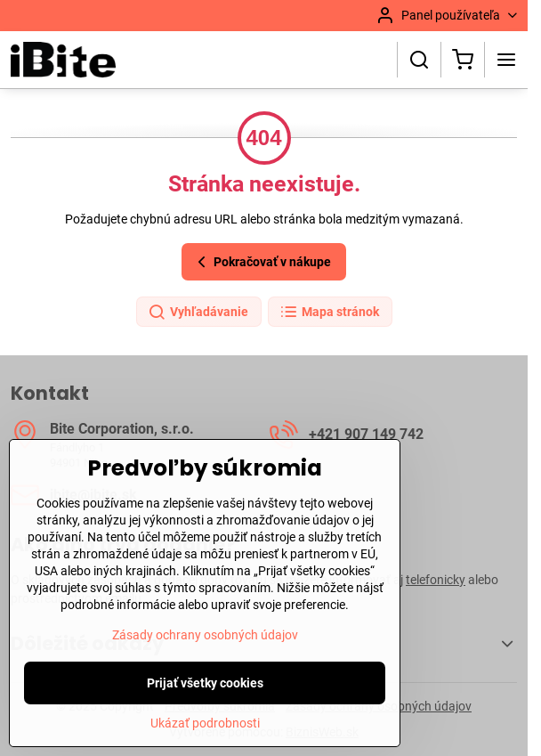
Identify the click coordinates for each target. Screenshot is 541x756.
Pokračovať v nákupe (262, 262)
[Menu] (506, 60)
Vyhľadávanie (198, 313)
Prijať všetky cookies (205, 719)
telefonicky (436, 580)
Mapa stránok (329, 313)
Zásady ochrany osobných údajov (205, 671)
